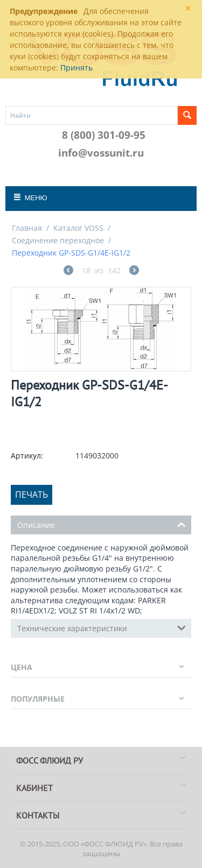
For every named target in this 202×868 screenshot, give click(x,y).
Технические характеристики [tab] (102, 627)
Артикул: (27, 456)
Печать (32, 495)
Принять (76, 68)
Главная (27, 228)
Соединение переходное (58, 240)
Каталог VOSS (78, 228)
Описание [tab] (102, 524)
